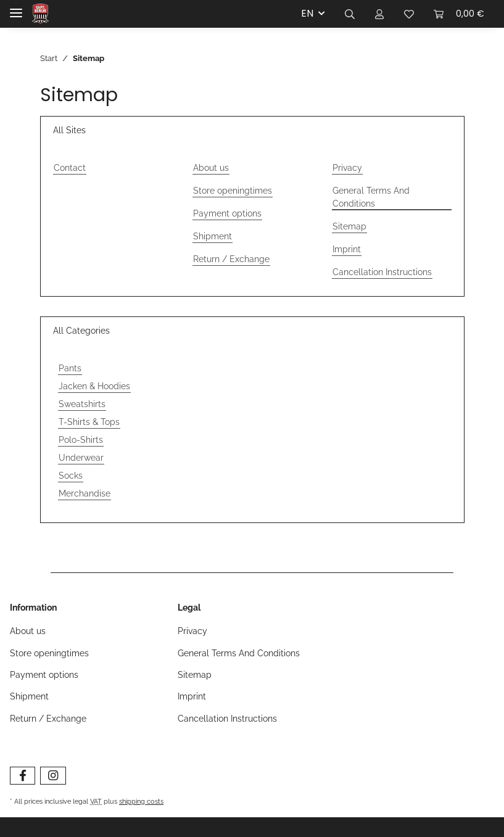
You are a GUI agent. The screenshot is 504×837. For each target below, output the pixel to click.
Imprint (347, 249)
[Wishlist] (409, 14)
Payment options (227, 213)
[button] (350, 14)
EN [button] (307, 13)
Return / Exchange (231, 259)
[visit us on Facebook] (23, 776)
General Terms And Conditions (371, 197)
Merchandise (85, 493)
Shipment (213, 236)
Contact (70, 168)
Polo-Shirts (81, 440)
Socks (71, 476)
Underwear (81, 458)
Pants (70, 368)
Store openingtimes (233, 191)
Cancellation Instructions (382, 272)
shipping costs (141, 801)
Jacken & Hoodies (94, 386)
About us (211, 168)
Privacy (347, 168)
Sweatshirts (82, 404)
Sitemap (349, 226)
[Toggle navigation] (16, 8)
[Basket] (459, 14)
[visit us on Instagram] (53, 776)
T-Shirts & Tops (89, 422)
